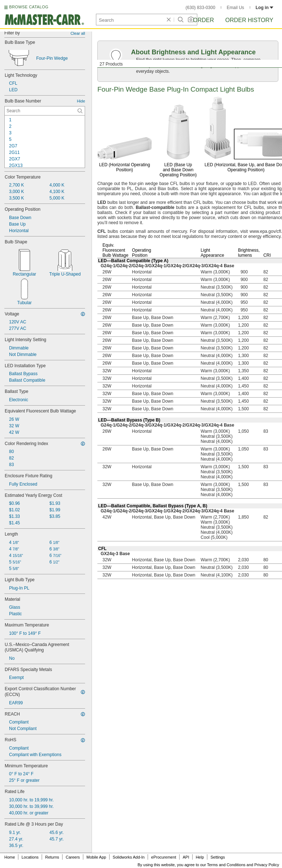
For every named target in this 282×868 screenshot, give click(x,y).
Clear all (78, 33)
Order (203, 20)
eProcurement (164, 857)
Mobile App (96, 857)
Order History (249, 20)
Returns (52, 857)
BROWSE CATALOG (29, 7)
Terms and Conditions (226, 865)
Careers (73, 857)
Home (10, 857)
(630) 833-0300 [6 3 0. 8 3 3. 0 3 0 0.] (201, 8)
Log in (264, 8)
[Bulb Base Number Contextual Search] (45, 111)
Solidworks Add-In (129, 857)
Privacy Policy (267, 865)
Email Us (235, 8)
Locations (30, 857)
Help (200, 857)
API (186, 857)
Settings (218, 857)
